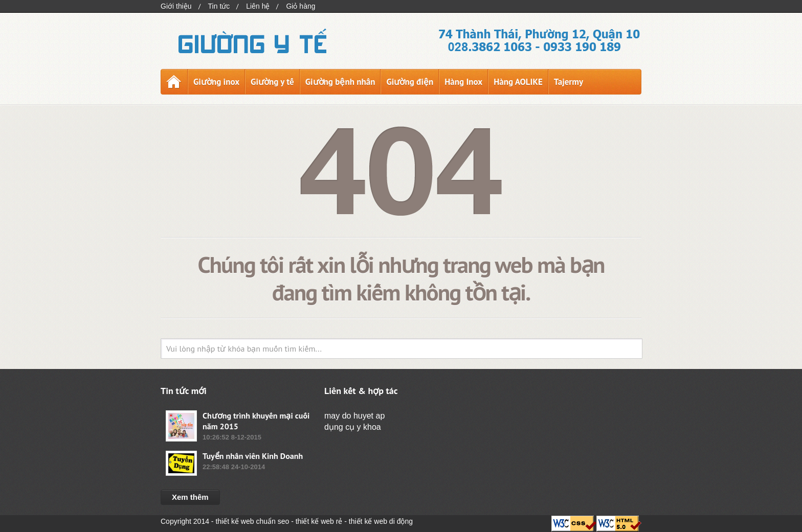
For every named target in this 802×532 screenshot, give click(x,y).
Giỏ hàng (300, 6)
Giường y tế (272, 82)
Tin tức (219, 6)
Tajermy (569, 82)
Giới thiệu (176, 6)
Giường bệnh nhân (340, 82)
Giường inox (216, 82)
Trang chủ (174, 82)
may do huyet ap (354, 416)
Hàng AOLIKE (518, 82)
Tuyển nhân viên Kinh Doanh (253, 456)
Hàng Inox (463, 82)
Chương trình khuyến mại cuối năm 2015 (256, 421)
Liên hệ (258, 6)
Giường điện (410, 82)
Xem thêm (190, 497)
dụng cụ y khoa (353, 427)
